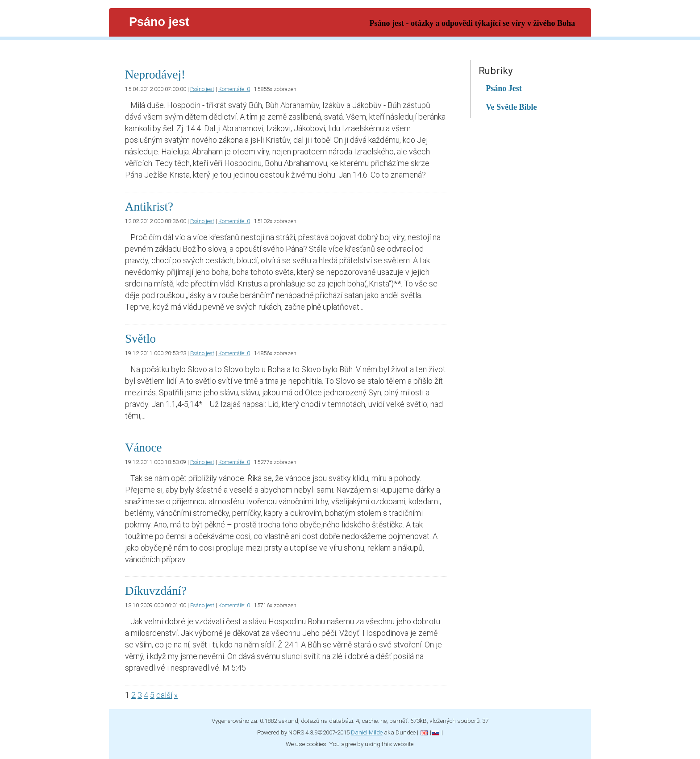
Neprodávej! (155, 75)
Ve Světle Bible (511, 107)
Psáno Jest (504, 88)
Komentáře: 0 (234, 89)
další (164, 695)
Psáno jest (202, 89)
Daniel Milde (367, 732)
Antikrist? (149, 207)
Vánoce (143, 448)
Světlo (140, 339)
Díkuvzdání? (156, 591)
